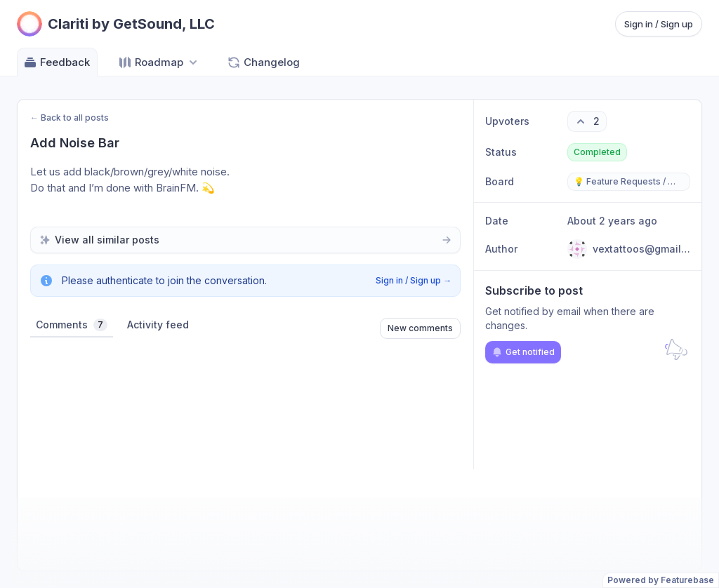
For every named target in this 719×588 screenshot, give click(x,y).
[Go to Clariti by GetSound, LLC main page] (116, 24)
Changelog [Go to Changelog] (263, 62)
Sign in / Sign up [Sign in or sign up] (659, 24)
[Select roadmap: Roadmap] (159, 62)
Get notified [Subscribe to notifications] (523, 352)
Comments (72, 325)
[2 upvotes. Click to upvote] (587, 121)
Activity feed (158, 325)
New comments (420, 328)
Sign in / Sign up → (414, 280)
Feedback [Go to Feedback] (57, 62)
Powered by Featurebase (661, 580)
